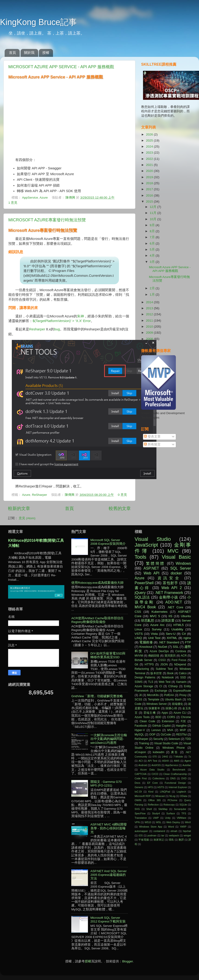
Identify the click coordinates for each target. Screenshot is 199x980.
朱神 (81, 316)
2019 (150, 177)
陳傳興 (71, 198)
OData (183, 796)
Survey (157, 629)
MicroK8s (153, 695)
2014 (150, 302)
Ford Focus (179, 660)
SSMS (139, 682)
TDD (188, 739)
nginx (187, 638)
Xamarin (181, 682)
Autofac (187, 765)
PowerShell (144, 583)
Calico (183, 673)
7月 (153, 237)
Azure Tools (142, 717)
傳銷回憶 (154, 656)
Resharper (37, 329)
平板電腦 (144, 840)
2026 (150, 134)
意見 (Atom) (27, 518)
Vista (154, 634)
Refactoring (142, 669)
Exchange (161, 691)
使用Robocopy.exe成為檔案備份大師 (97, 583)
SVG (137, 809)
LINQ (138, 638)
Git (137, 664)
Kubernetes (160, 612)
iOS (141, 835)
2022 (150, 159)
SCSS (138, 700)
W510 (148, 822)
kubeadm (159, 752)
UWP (156, 818)
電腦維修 (146, 642)
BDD (158, 717)
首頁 (12, 53)
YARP (183, 827)
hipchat (187, 831)
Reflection (153, 805)
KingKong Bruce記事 (38, 22)
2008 (150, 339)
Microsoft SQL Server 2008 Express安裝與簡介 (108, 542)
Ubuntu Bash (173, 700)
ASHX (166, 761)
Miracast (160, 796)
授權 (46, 53)
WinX (188, 822)
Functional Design (175, 783)
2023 (150, 153)
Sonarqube (180, 809)
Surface (171, 813)
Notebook (168, 677)
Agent (188, 761)
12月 (154, 207)
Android (143, 765)
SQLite (183, 805)
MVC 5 (155, 616)
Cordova (181, 651)
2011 (150, 321)
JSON (164, 664)
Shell (149, 809)
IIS (170, 616)
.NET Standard (169, 642)
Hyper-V (140, 730)
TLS (151, 682)
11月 (154, 213)
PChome (172, 800)
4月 (153, 256)
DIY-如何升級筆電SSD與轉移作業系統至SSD (108, 655)
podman (152, 835)
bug (57, 329)
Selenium (174, 739)
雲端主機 (150, 713)
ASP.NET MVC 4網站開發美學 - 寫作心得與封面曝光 (109, 828)
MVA (170, 730)
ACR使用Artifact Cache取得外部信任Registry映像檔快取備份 (97, 620)
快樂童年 (154, 708)
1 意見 (13, 203)
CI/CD (155, 774)
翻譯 (181, 840)
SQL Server (181, 568)
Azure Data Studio (152, 770)
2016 (150, 195)
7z (190, 757)
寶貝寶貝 (170, 656)
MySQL (139, 735)
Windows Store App (151, 827)
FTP (188, 642)
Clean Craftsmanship (175, 774)
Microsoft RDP (143, 796)
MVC (173, 551)
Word (171, 827)
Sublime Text (164, 669)
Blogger (127, 961)
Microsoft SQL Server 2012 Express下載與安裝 (108, 920)
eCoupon (140, 752)
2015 (150, 201)
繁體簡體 (155, 563)
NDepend (180, 664)
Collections (159, 778)
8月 (153, 231)
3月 (153, 262)
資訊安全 (169, 578)
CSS (138, 612)
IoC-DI (138, 792)
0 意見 (122, 495)
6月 (153, 243)
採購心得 (171, 708)
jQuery (140, 593)
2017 (150, 189)
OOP (152, 735)
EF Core (152, 783)
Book (170, 673)
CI (161, 686)
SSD (183, 677)
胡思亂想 (147, 621)
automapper (141, 831)
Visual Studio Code (166, 743)
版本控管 (156, 673)
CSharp (173, 686)
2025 (150, 140)
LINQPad (165, 792)
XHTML (172, 638)
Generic (139, 787)
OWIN (138, 800)
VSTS (139, 634)
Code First (141, 778)
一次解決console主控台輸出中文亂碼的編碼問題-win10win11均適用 (109, 739)
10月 (154, 219)
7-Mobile (178, 757)
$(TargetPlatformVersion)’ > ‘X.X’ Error (62, 321)
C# (184, 634)
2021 (150, 165)
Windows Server (157, 704)
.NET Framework (169, 593)
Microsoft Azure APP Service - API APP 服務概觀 (61, 67)
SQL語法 (142, 597)
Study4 (156, 813)
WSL (159, 822)
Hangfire (181, 726)
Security (158, 739)
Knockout (146, 647)
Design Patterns (145, 677)
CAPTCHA (141, 774)
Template (154, 700)
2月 (153, 288)
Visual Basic (176, 557)
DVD (184, 778)
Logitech (182, 792)
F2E (183, 721)
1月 (153, 295)
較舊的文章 (120, 508)
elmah (174, 831)
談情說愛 (168, 621)
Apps (165, 713)
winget (187, 835)
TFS (184, 813)
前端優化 (177, 704)
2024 (150, 147)
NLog (172, 796)
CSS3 (162, 660)
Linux (138, 629)
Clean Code (147, 721)
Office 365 (155, 800)
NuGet (163, 647)
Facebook (141, 726)
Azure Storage (144, 686)
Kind (151, 792)
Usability (177, 629)
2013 (150, 308)
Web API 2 (172, 588)
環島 (171, 840)
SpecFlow (140, 813)
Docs (138, 783)
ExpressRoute (182, 691)
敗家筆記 (159, 840)
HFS (150, 787)
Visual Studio (153, 539)
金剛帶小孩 (169, 597)
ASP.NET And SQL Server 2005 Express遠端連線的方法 (109, 875)
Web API (152, 573)
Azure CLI (180, 713)
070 (155, 757)
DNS (173, 778)
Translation (141, 818)
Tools (140, 557)
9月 (153, 225)
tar (163, 835)
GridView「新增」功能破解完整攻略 (97, 696)
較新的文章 (19, 508)
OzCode (166, 735)
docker (176, 573)
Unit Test (154, 638)
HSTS (161, 787)
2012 (150, 314)
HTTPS (149, 664)
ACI (141, 761)
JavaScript (146, 545)
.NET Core (175, 607)
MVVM (139, 656)
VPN (137, 822)
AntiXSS (156, 765)
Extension (168, 721)
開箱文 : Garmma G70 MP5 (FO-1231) (106, 784)
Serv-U (171, 634)
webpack (174, 835)
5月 (153, 250)
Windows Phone (174, 748)
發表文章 (152, 437)
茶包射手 (170, 583)
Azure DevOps (159, 651)
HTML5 (179, 625)
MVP (183, 730)
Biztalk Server (144, 660)
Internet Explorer (178, 787)
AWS (177, 761)
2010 (150, 327)
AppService (30, 198)
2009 (150, 333)
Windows (183, 563)
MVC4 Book (145, 607)
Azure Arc (157, 625)
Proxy (183, 695)
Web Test (165, 682)
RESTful (181, 735)
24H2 (165, 757)
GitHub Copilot (162, 726)
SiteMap (163, 809)
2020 (150, 171)
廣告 (175, 752)
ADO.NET (174, 602)
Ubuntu (186, 616)
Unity (168, 818)
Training (144, 743)
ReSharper (39, 495)
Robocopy (169, 805)
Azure (44, 198)
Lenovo (156, 730)
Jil (140, 695)
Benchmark (179, 770)
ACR (184, 656)
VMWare (182, 818)
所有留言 (152, 444)
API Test (152, 761)
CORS (171, 717)
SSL (176, 647)
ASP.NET (151, 568)
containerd (159, 831)
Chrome (186, 717)
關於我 (29, 53)
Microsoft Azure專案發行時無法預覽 (47, 220)
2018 (150, 183)
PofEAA (169, 695)
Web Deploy (173, 822)
